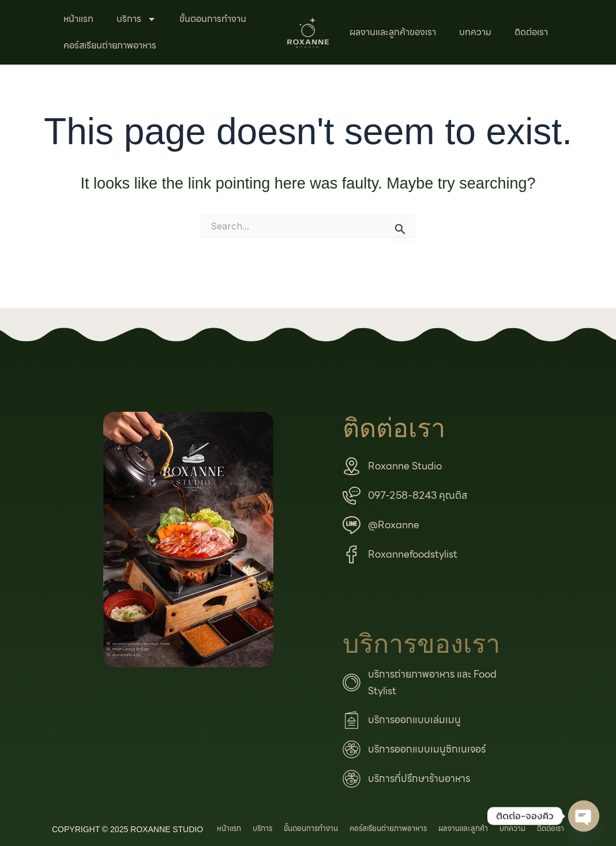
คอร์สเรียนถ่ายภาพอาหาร (110, 45)
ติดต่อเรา (531, 32)
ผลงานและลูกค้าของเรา (393, 32)
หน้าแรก (78, 19)
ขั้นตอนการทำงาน (213, 19)
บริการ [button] (136, 19)
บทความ (475, 32)
